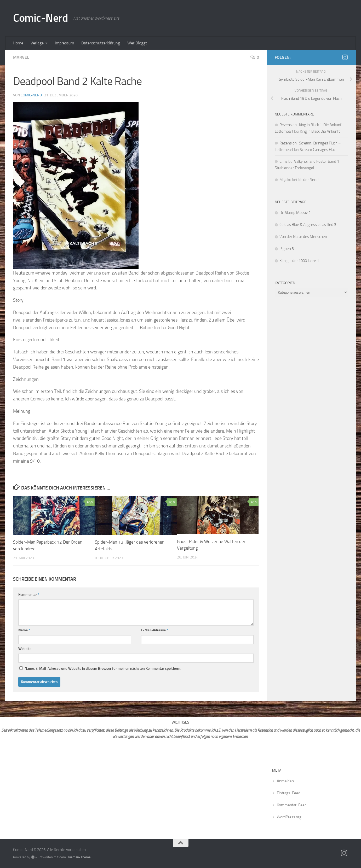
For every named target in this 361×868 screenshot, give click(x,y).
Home (18, 43)
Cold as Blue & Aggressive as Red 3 (308, 225)
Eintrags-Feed (289, 793)
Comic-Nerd (41, 18)
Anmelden (285, 781)
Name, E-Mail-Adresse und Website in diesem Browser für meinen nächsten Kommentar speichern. (103, 668)
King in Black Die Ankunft (320, 131)
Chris (283, 161)
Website (25, 648)
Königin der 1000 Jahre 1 (300, 261)
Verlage (37, 43)
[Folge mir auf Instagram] (345, 57)
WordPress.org (289, 817)
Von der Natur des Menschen (303, 237)
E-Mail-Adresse (154, 630)
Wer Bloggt (137, 43)
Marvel (21, 57)
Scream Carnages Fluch (319, 150)
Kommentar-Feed (292, 805)
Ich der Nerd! (308, 180)
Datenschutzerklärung (101, 43)
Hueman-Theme (79, 857)
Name (24, 630)
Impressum (64, 43)
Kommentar (29, 594)
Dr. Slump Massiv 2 (295, 213)
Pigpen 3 (287, 249)
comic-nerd (31, 95)
